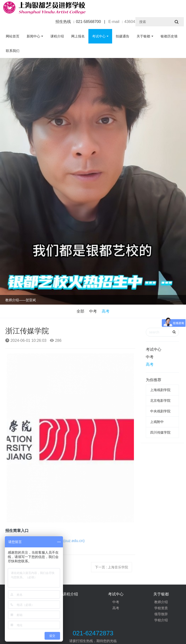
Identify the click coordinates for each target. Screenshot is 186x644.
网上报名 (78, 36)
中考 (93, 311)
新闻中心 (33, 36)
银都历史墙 (169, 36)
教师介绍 (161, 602)
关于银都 (143, 36)
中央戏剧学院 (160, 411)
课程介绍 (57, 36)
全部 (80, 311)
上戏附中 (157, 422)
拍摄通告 (123, 36)
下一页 (112, 567)
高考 (106, 311)
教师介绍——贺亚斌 (21, 300)
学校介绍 (161, 620)
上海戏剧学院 (160, 390)
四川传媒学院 (160, 432)
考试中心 (99, 36)
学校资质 (161, 608)
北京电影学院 (160, 401)
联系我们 (13, 51)
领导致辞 (161, 614)
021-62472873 (93, 633)
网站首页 (13, 36)
